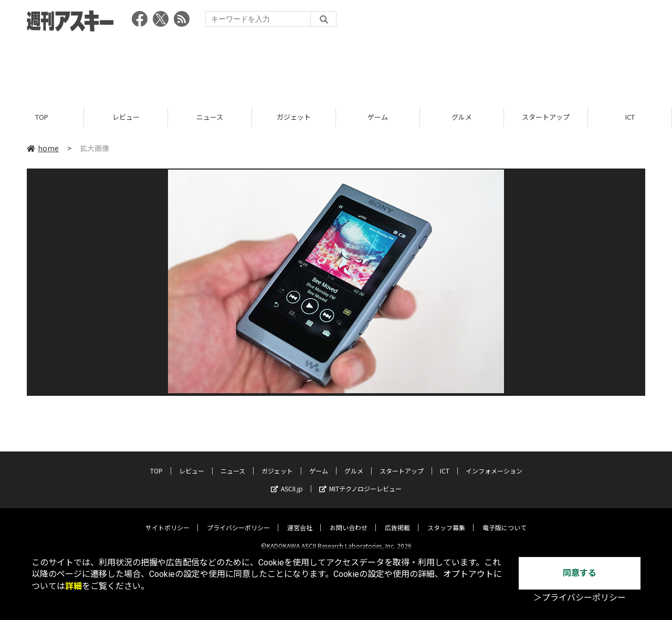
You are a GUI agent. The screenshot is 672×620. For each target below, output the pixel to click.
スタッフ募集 (446, 519)
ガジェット (294, 117)
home (43, 148)
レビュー (126, 117)
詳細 (73, 586)
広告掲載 (397, 519)
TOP (42, 117)
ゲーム (378, 117)
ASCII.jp (287, 480)
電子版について (505, 519)
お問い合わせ (349, 519)
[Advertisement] (336, 66)
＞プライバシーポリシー (580, 598)
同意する (580, 573)
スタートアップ (546, 117)
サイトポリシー (167, 519)
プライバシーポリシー (238, 519)
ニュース (210, 117)
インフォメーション (494, 462)
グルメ (462, 117)
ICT (630, 117)
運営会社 (300, 519)
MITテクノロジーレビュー (360, 480)
